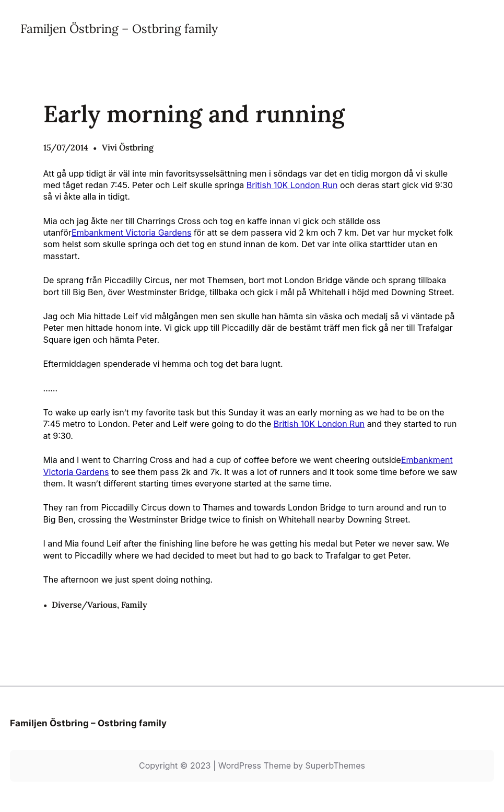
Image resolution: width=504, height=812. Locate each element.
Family (134, 605)
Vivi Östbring (128, 147)
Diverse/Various (84, 605)
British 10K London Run (292, 185)
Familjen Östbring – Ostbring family (119, 28)
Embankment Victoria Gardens (131, 233)
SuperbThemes (335, 765)
